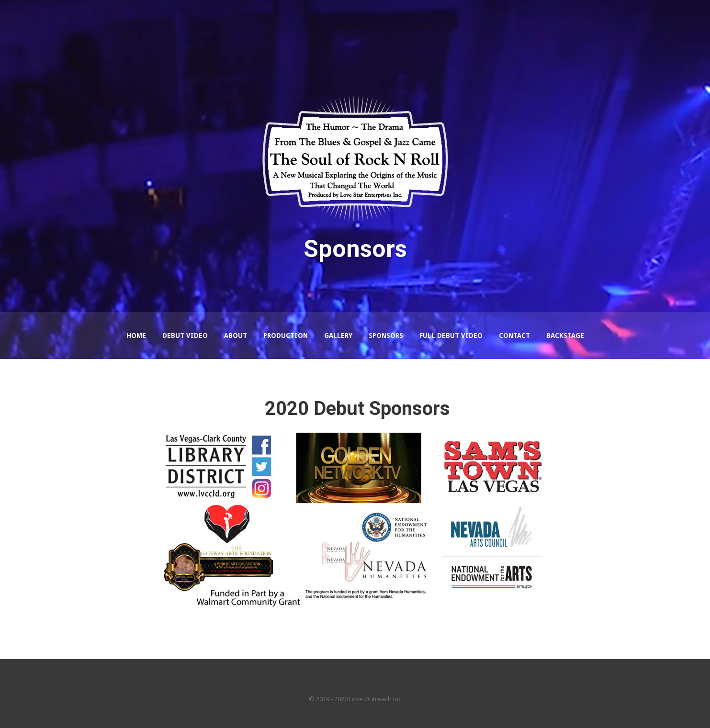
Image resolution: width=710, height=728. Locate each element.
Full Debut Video (451, 336)
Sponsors (386, 336)
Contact (514, 336)
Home (136, 336)
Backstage (565, 336)
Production (286, 336)
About (236, 336)
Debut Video (185, 336)
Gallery (338, 336)
